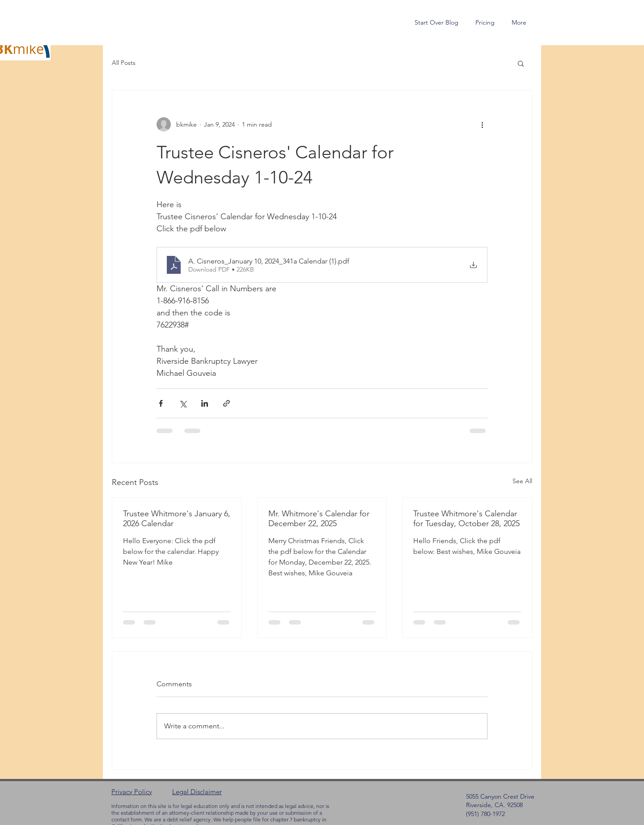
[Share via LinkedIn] (205, 403)
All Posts (124, 63)
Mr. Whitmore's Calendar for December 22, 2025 (319, 519)
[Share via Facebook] (161, 403)
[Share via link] (227, 403)
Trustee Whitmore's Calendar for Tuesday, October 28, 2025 (466, 519)
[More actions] (482, 124)
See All (522, 481)
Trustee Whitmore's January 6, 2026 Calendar (177, 519)
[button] (521, 63)
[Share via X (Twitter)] (183, 403)
